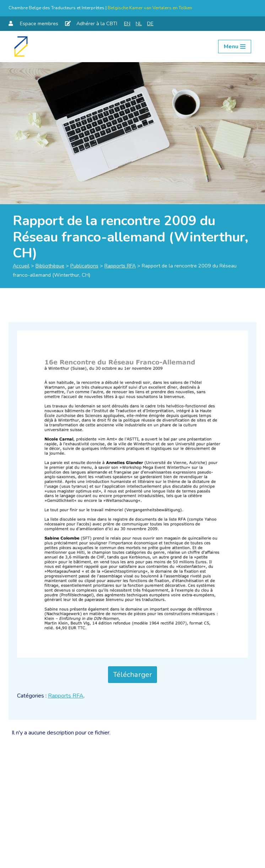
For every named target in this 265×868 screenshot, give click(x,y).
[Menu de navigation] (235, 47)
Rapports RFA (120, 266)
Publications (84, 266)
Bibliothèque (50, 266)
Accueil (21, 266)
